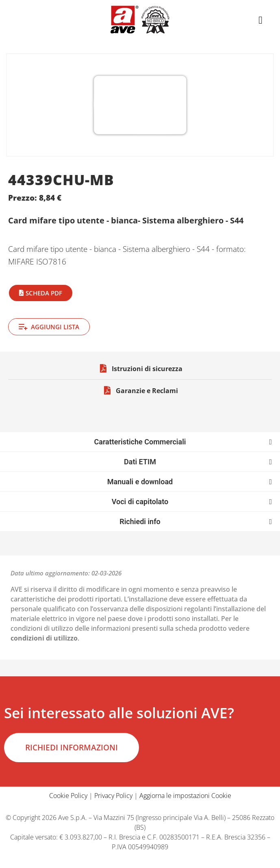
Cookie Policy (68, 796)
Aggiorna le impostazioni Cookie (185, 796)
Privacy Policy (113, 796)
